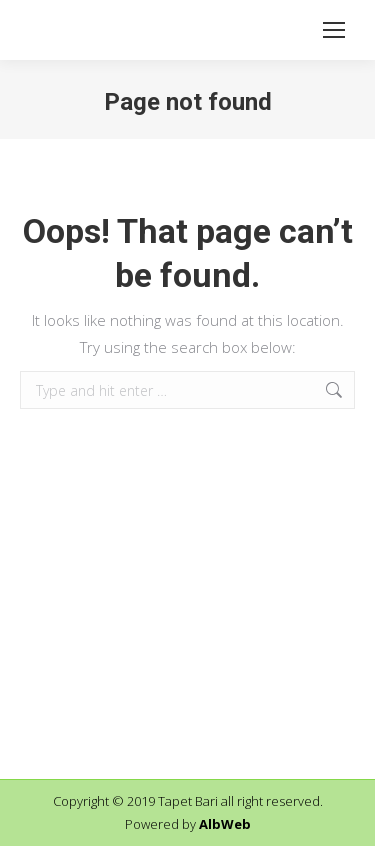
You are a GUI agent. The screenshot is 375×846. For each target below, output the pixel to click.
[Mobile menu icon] (334, 30)
